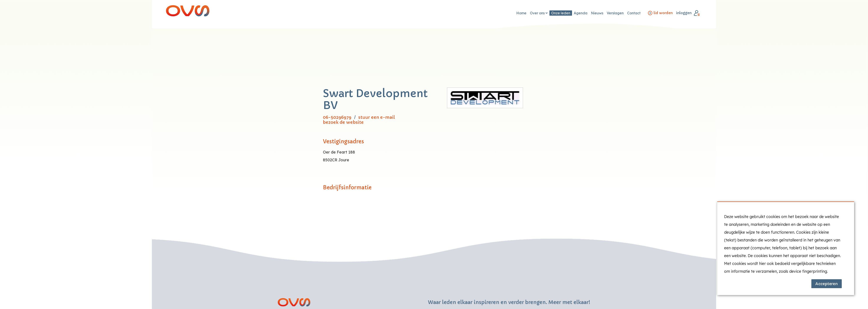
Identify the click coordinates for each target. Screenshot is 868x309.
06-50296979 (337, 117)
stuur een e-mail (377, 117)
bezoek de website (343, 122)
